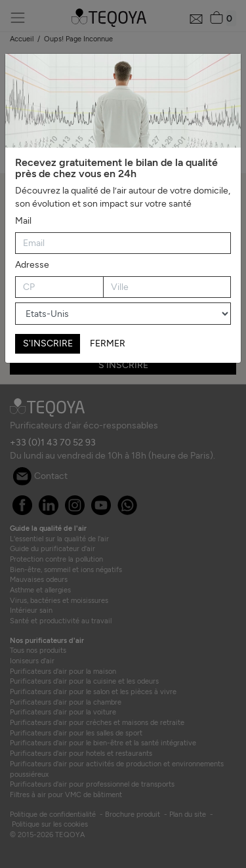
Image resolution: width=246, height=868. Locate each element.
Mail (23, 221)
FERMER (108, 343)
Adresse (32, 265)
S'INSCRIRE (48, 343)
